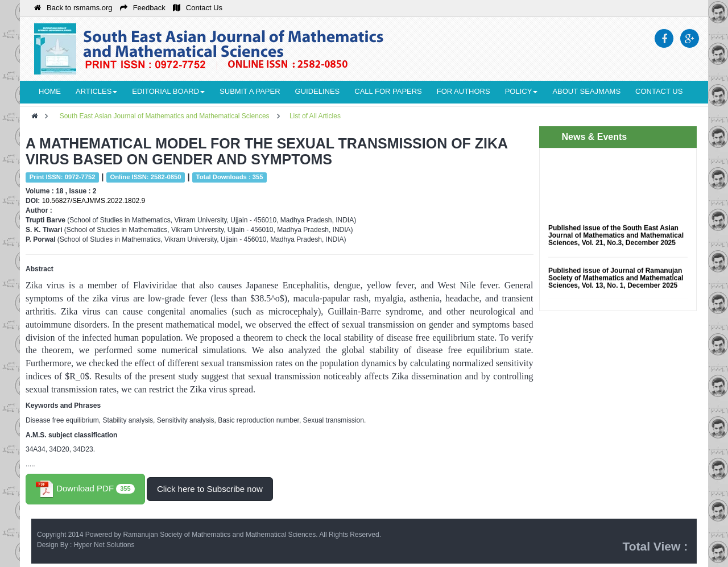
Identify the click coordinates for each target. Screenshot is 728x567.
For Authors (464, 91)
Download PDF (85, 489)
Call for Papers (388, 91)
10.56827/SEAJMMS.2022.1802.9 (94, 201)
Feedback (143, 8)
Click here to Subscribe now (210, 489)
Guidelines (318, 91)
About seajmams (586, 91)
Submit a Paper (250, 91)
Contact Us (198, 8)
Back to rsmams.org (73, 8)
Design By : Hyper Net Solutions (86, 545)
